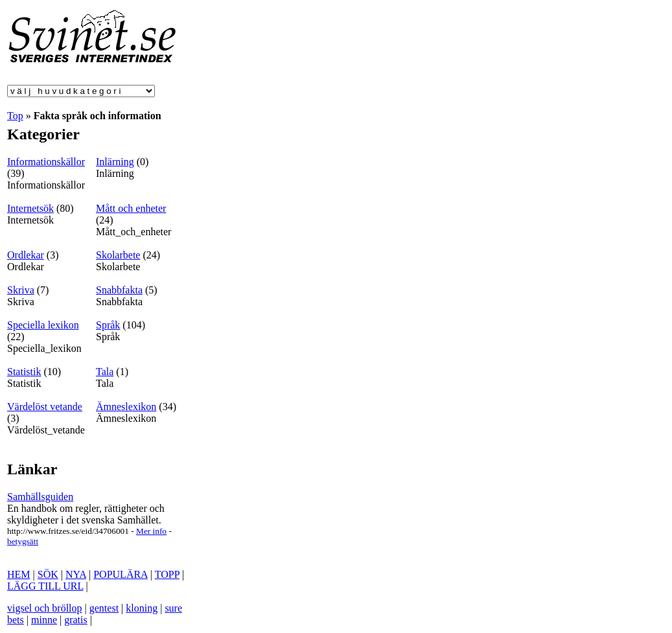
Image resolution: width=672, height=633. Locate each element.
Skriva (21, 290)
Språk (108, 325)
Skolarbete (118, 255)
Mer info (151, 531)
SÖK (48, 574)
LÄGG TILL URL (45, 586)
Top (15, 116)
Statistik (24, 372)
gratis (76, 620)
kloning (142, 608)
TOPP (167, 574)
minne (44, 620)
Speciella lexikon (43, 325)
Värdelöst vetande (45, 407)
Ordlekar (26, 255)
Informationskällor (46, 162)
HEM (19, 574)
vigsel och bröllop (45, 608)
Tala (105, 372)
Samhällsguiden (40, 497)
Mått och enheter (131, 208)
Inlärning (115, 162)
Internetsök (30, 208)
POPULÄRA (121, 574)
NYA (76, 574)
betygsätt (23, 541)
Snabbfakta (119, 290)
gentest (104, 608)
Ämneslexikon (126, 407)
